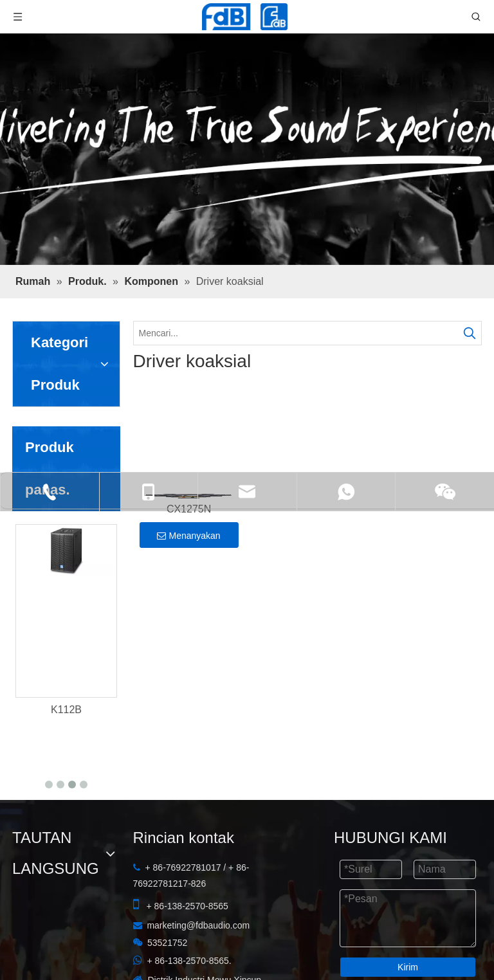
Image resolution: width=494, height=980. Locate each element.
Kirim (408, 932)
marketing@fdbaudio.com (198, 891)
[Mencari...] (296, 333)
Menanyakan (188, 536)
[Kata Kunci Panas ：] (470, 333)
